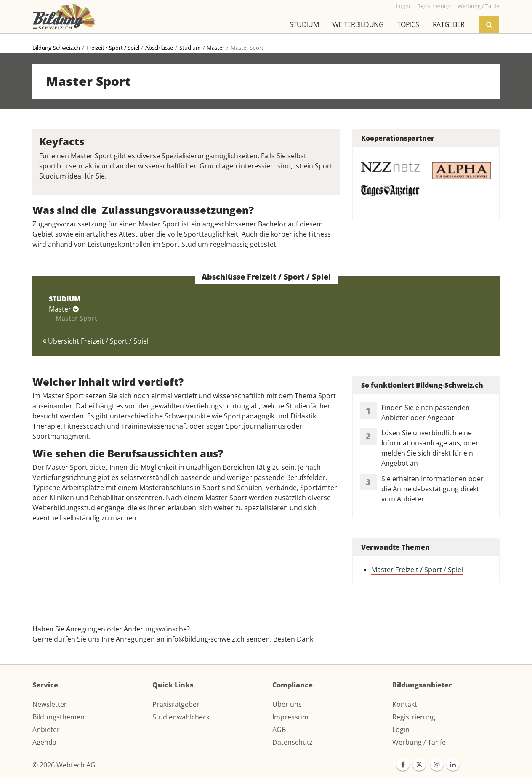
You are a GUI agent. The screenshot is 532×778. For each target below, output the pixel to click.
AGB (279, 730)
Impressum (290, 717)
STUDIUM (65, 299)
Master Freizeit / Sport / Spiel (417, 570)
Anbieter (46, 730)
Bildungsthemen (59, 717)
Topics (408, 24)
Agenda (44, 742)
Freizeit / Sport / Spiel (113, 48)
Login (401, 730)
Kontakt (405, 704)
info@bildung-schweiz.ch (205, 639)
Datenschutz (293, 742)
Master (215, 48)
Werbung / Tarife (419, 742)
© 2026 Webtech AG (64, 765)
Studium (304, 24)
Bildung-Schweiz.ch (56, 48)
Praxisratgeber (176, 704)
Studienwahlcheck (181, 717)
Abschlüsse (159, 48)
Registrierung (414, 717)
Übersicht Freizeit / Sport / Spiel (96, 341)
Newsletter (50, 704)
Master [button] (64, 309)
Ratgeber (449, 24)
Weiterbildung (358, 24)
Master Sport (76, 318)
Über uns (287, 704)
